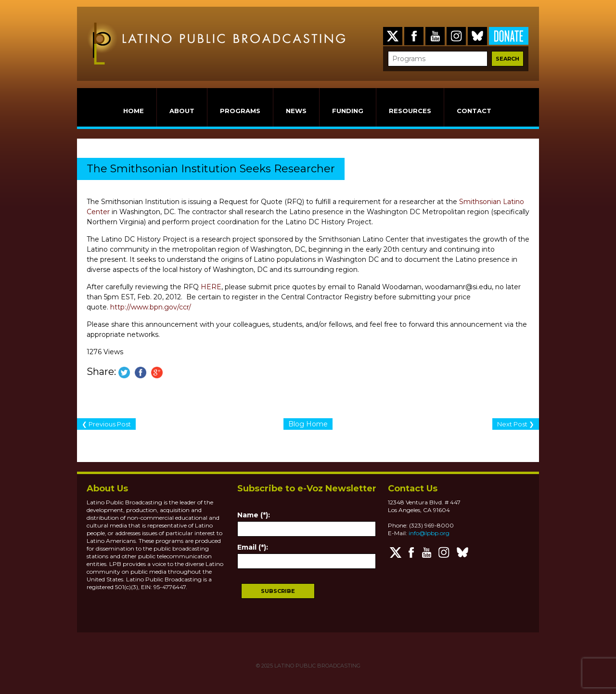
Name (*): (254, 515)
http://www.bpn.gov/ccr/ (151, 307)
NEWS (296, 111)
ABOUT (182, 111)
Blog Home (308, 424)
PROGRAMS (240, 111)
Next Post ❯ (516, 424)
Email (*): (253, 547)
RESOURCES (410, 111)
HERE (211, 287)
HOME (134, 111)
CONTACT (474, 111)
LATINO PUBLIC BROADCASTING (317, 666)
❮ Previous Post (106, 424)
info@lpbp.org (429, 533)
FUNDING (348, 111)
